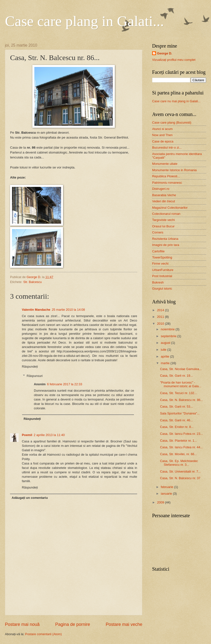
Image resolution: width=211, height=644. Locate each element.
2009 (161, 502)
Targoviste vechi (163, 220)
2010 (161, 324)
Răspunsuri (35, 376)
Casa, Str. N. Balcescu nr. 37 (180, 478)
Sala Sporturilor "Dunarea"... (180, 413)
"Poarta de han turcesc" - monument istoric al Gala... (181, 384)
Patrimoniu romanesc (167, 183)
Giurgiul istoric (162, 289)
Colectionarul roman (166, 214)
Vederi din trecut (164, 201)
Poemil (27, 435)
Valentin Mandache (36, 310)
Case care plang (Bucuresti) (172, 122)
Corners (158, 232)
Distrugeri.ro (161, 189)
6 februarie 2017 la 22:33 (65, 384)
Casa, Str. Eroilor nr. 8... (177, 427)
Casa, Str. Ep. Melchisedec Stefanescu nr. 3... (179, 463)
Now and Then (162, 135)
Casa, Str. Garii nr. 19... (176, 376)
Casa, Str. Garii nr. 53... (176, 406)
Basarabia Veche (164, 195)
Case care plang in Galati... (84, 21)
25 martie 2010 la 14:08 (68, 310)
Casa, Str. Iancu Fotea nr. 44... (181, 447)
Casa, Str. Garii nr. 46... (176, 420)
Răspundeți (30, 367)
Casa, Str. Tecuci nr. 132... (178, 393)
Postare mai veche (124, 624)
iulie (164, 350)
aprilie (165, 356)
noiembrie (168, 329)
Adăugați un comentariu (30, 498)
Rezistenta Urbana (165, 239)
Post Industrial (162, 276)
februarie (167, 487)
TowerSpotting (162, 257)
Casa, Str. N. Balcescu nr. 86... (181, 400)
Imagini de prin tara (166, 245)
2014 (161, 310)
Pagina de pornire (73, 624)
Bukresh (158, 282)
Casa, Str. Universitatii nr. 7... (180, 471)
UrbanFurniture (163, 270)
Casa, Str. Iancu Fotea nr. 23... (181, 434)
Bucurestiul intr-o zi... (167, 148)
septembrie (169, 336)
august (166, 343)
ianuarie (167, 494)
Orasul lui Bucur (163, 226)
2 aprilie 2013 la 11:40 (49, 435)
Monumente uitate (165, 164)
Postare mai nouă (22, 624)
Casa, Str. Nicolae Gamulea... (181, 369)
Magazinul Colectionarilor (170, 208)
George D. (165, 53)
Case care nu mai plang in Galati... (176, 101)
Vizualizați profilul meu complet (174, 60)
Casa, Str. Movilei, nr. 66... (178, 454)
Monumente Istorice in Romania (174, 170)
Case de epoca (163, 141)
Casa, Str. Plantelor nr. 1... (178, 441)
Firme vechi (160, 264)
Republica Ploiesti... (166, 176)
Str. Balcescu (33, 282)
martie (165, 363)
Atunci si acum (162, 129)
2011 (161, 317)
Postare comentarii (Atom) (43, 634)
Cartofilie (158, 251)
